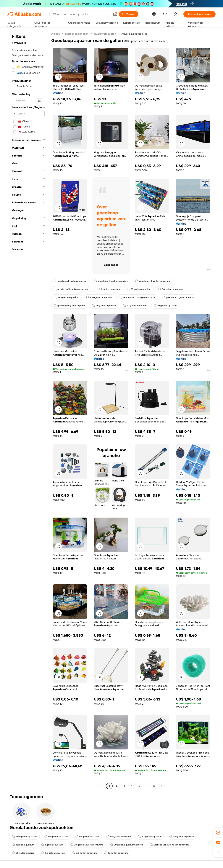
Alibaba (55, 34)
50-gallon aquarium (139, 289)
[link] (218, 833)
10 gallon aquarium (135, 306)
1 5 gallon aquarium (104, 306)
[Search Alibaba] (82, 14)
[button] (115, 14)
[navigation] (28, 410)
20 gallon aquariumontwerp (87, 845)
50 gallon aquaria (23, 853)
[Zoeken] (129, 14)
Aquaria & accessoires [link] (134, 34)
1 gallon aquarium (23, 845)
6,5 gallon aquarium (53, 853)
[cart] (165, 15)
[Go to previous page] (102, 786)
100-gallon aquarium (66, 297)
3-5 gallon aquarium (182, 837)
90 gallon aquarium (56, 837)
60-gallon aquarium (119, 837)
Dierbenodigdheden (77, 34)
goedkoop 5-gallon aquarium (71, 281)
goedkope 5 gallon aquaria (178, 297)
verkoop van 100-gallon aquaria (137, 297)
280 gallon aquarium (25, 837)
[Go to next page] (161, 786)
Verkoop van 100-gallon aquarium (169, 845)
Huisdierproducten (105, 34)
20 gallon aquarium (116, 853)
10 (154, 786)
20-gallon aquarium (108, 289)
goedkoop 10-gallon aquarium (152, 281)
